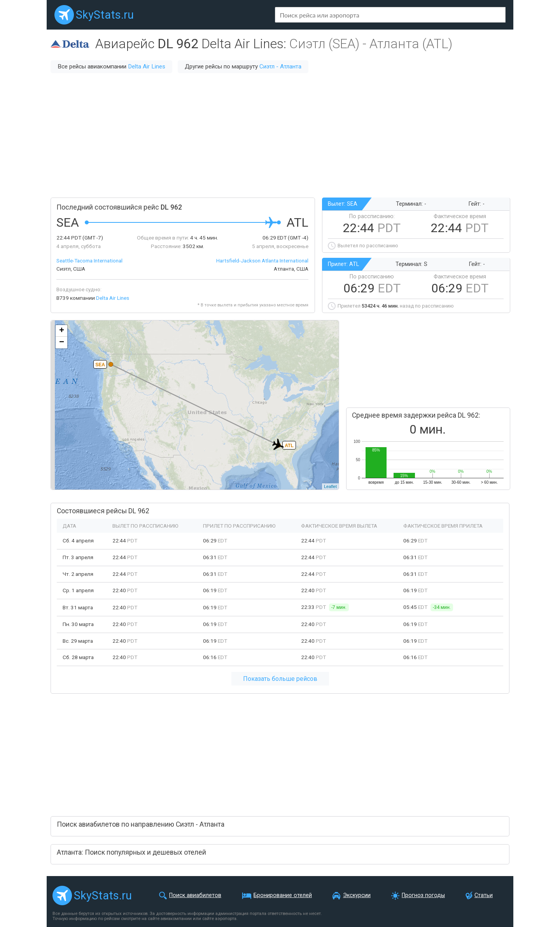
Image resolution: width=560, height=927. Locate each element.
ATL (289, 446)
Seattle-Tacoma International (89, 261)
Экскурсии (357, 895)
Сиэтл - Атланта (280, 66)
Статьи (484, 895)
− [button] (62, 343)
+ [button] (62, 331)
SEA (100, 365)
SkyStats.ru (105, 15)
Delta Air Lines (147, 66)
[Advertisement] (280, 135)
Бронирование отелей (283, 895)
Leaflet (330, 486)
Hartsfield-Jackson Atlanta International (262, 261)
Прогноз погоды (423, 895)
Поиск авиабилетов (195, 895)
